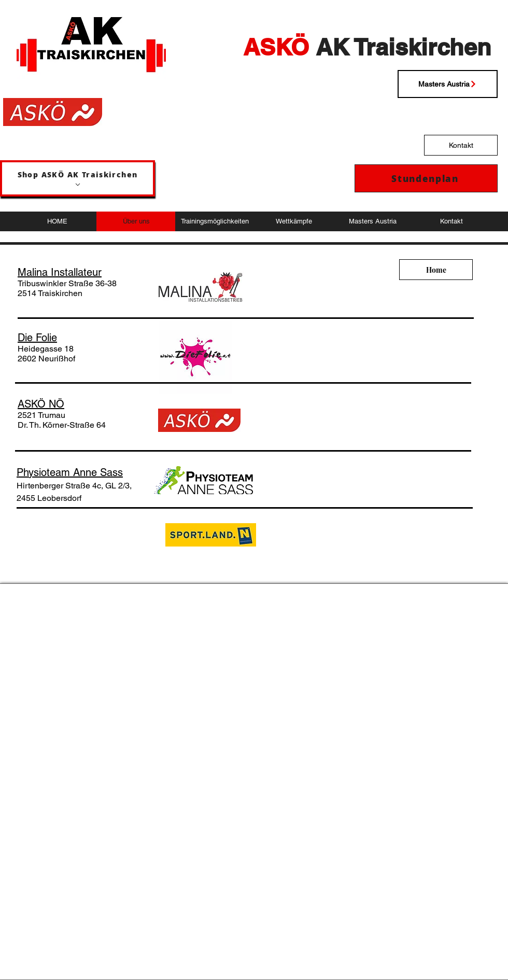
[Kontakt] (461, 145)
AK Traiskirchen (400, 47)
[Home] (436, 270)
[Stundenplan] (426, 178)
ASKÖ (276, 47)
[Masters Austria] (448, 84)
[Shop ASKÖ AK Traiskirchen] (77, 178)
